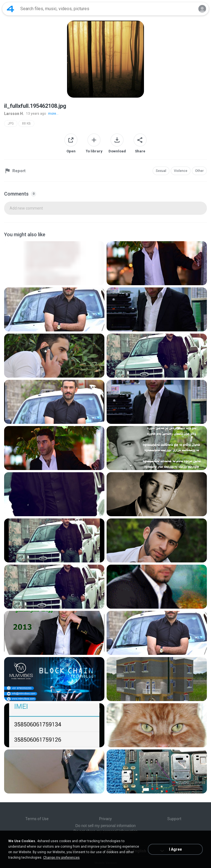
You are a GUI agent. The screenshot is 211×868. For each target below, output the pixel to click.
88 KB (26, 123)
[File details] (54, 263)
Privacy (105, 819)
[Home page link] (10, 9)
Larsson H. (14, 114)
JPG (11, 123)
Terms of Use (37, 819)
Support (174, 819)
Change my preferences (61, 858)
